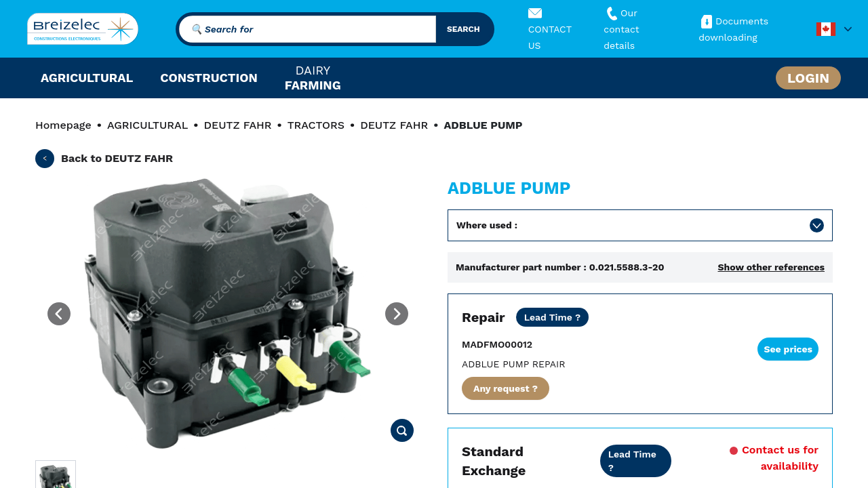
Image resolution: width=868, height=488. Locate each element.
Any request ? (506, 388)
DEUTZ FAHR (237, 125)
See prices (788, 349)
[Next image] (397, 314)
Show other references (771, 267)
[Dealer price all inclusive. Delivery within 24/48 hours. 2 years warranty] (636, 461)
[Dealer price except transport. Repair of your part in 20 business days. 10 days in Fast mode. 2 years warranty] (553, 317)
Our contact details (621, 29)
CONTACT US (550, 29)
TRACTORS (316, 125)
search (463, 29)
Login (808, 78)
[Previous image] (59, 314)
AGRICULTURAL (147, 125)
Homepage (63, 125)
